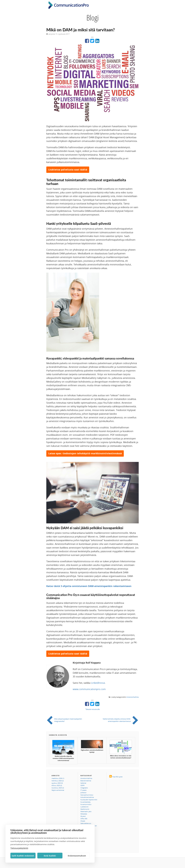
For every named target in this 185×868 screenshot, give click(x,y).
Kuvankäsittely (86, 802)
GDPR (82, 785)
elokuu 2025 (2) (57, 785)
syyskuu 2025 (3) (57, 783)
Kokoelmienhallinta (87, 797)
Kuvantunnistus (86, 804)
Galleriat (83, 783)
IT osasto (84, 790)
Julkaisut (83, 793)
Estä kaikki (50, 856)
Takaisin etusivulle (93, 709)
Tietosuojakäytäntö (19, 848)
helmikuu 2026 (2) (58, 781)
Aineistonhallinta (133, 697)
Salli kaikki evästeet (23, 856)
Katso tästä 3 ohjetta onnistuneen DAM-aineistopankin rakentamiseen (89, 586)
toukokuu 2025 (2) (58, 788)
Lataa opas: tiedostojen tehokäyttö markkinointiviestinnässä (85, 453)
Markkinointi (85, 809)
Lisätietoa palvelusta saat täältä (68, 170)
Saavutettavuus (86, 823)
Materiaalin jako (86, 811)
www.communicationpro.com (89, 689)
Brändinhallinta (86, 781)
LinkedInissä (98, 683)
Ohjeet (83, 821)
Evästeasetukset (77, 856)
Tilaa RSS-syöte (117, 777)
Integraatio (84, 788)
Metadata (84, 814)
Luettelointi (84, 807)
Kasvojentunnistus (87, 795)
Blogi (93, 18)
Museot (83, 816)
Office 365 (84, 819)
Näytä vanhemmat (58, 790)
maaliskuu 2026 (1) (58, 778)
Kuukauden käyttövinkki (89, 800)
